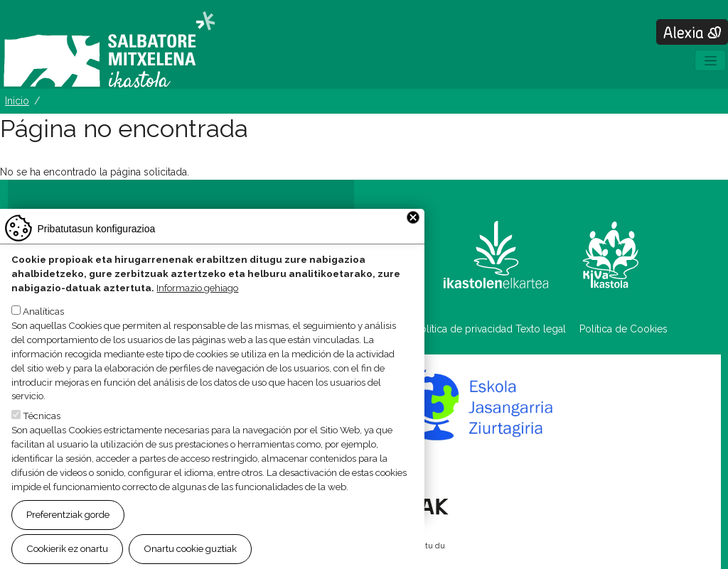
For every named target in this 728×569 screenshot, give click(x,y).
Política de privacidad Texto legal (490, 329)
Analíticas (43, 323)
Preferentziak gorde (68, 526)
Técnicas (42, 428)
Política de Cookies (623, 329)
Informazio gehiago (197, 299)
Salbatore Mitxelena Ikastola (109, 50)
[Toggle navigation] (710, 60)
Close (413, 229)
